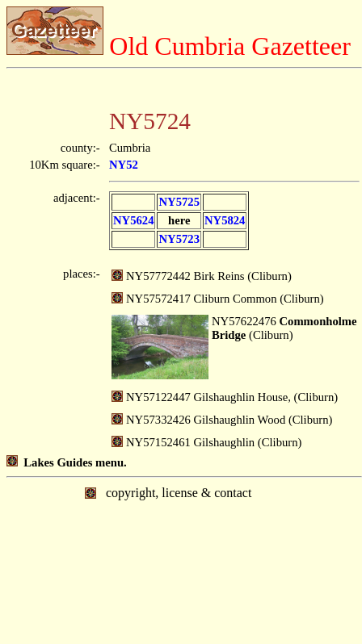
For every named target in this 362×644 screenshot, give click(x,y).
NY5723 (179, 239)
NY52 (124, 165)
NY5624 (133, 220)
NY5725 (179, 202)
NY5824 (225, 220)
